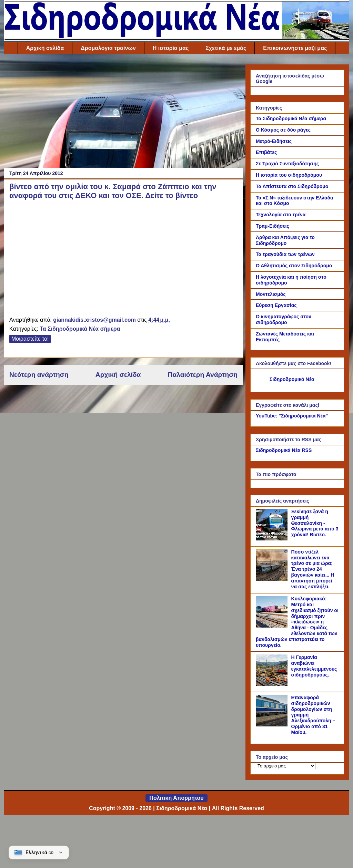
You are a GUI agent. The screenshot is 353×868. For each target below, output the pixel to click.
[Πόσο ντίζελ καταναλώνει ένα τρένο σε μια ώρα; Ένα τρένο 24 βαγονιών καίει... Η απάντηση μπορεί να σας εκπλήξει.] (273, 579)
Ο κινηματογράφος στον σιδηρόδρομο (284, 319)
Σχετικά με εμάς (226, 48)
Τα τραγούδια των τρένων (285, 254)
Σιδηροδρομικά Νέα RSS (284, 450)
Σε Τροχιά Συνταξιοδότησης (287, 164)
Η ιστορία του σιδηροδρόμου (289, 175)
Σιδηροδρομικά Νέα (292, 379)
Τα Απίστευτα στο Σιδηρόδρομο (292, 186)
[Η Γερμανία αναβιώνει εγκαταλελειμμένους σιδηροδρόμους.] (273, 684)
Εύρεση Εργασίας (276, 305)
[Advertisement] (123, 113)
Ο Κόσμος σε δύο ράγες (283, 130)
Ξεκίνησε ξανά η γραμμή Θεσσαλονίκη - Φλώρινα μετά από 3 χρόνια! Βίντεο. (315, 523)
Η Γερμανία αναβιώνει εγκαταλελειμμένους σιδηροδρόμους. (314, 666)
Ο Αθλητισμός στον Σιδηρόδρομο (294, 266)
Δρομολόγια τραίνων (108, 48)
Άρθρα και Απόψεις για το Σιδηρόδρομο (285, 240)
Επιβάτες (266, 152)
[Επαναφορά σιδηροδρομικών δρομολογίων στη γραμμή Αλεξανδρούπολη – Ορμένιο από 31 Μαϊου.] (273, 725)
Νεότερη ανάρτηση (39, 375)
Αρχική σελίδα (45, 48)
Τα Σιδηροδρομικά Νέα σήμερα (80, 329)
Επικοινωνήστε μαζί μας (295, 48)
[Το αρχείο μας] (286, 766)
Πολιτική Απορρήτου (176, 798)
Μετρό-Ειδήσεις (274, 141)
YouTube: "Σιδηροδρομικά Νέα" (292, 416)
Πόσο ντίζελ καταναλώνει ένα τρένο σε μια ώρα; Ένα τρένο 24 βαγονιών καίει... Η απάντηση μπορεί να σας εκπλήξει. (313, 569)
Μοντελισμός (271, 294)
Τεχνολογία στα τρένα (281, 215)
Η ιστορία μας (171, 48)
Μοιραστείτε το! (30, 339)
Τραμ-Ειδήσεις (273, 226)
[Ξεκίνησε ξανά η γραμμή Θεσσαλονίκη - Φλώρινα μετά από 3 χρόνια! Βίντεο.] (273, 539)
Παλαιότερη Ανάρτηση (203, 375)
